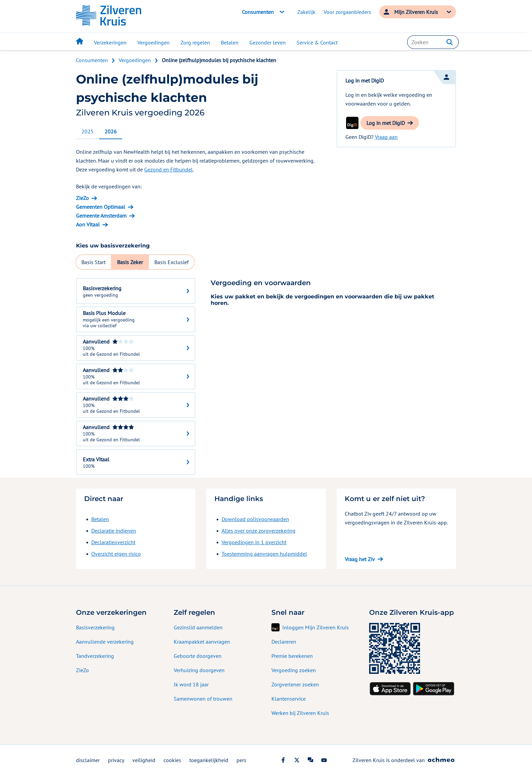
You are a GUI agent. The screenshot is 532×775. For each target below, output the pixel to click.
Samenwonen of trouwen (203, 699)
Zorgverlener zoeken (295, 684)
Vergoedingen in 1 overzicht (254, 542)
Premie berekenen (292, 656)
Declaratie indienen (114, 531)
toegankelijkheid (209, 760)
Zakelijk (306, 12)
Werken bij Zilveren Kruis (300, 713)
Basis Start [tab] (93, 262)
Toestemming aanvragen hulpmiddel (264, 554)
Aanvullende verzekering (105, 642)
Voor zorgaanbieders (347, 12)
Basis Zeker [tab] (130, 262)
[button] (450, 42)
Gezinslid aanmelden (198, 627)
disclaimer (88, 760)
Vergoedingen (154, 42)
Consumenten (92, 60)
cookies (172, 760)
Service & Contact (317, 42)
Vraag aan (386, 137)
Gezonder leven (268, 42)
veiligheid (144, 760)
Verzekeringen (110, 42)
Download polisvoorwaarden (255, 519)
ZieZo (82, 670)
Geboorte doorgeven (198, 656)
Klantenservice (289, 699)
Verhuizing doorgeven (199, 670)
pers (241, 760)
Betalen (230, 42)
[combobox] (433, 42)
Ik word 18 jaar (191, 684)
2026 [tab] (111, 131)
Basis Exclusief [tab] (172, 262)
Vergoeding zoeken (294, 670)
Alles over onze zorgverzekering (259, 531)
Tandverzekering (95, 656)
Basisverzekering (95, 627)
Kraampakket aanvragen (202, 642)
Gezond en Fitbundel (168, 169)
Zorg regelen (195, 42)
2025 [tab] (88, 131)
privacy (116, 760)
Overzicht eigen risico (116, 554)
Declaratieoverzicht (113, 542)
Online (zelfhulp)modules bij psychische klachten (219, 60)
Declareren (284, 642)
